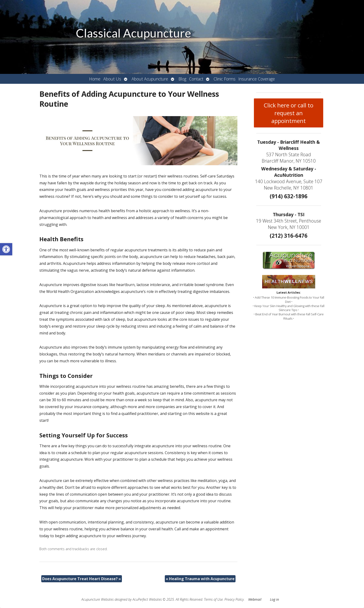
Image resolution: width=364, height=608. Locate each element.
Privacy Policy (234, 599)
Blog (182, 79)
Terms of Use (213, 599)
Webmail (255, 599)
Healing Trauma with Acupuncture (200, 579)
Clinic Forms (225, 79)
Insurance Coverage (257, 79)
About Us (112, 79)
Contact (196, 79)
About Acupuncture (150, 79)
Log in (274, 599)
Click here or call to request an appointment (289, 113)
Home (95, 79)
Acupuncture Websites (97, 599)
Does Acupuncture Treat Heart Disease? (82, 579)
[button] (6, 249)
